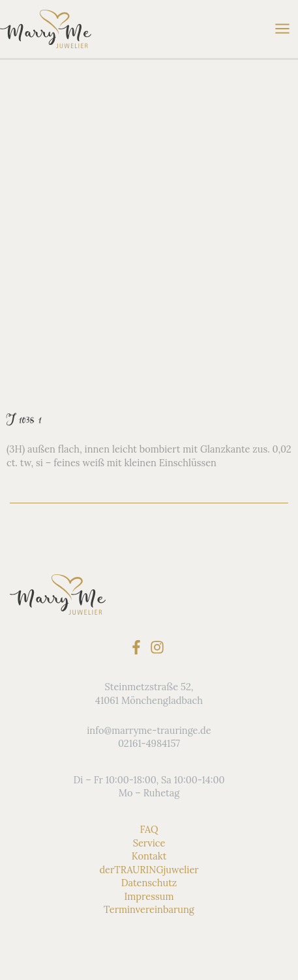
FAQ (149, 829)
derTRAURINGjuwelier (149, 870)
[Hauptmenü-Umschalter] (282, 29)
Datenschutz (149, 883)
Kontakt (149, 856)
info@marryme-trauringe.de (149, 730)
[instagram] (159, 647)
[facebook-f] (139, 647)
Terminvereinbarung (149, 909)
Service (149, 843)
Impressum (149, 896)
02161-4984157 (149, 743)
